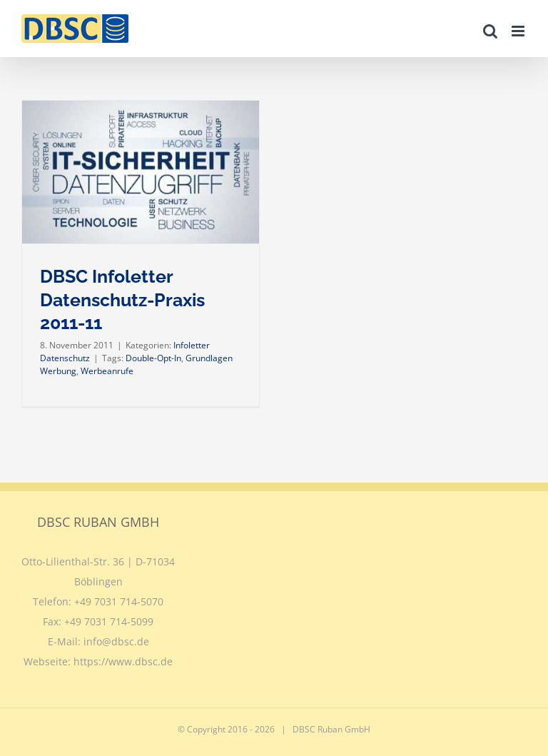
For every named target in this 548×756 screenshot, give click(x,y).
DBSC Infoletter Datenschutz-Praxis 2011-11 (122, 300)
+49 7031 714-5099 (109, 621)
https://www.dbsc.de (123, 661)
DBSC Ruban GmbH (331, 729)
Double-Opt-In (153, 358)
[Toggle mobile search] (490, 31)
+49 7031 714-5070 (119, 601)
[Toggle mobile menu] (519, 31)
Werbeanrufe (107, 371)
